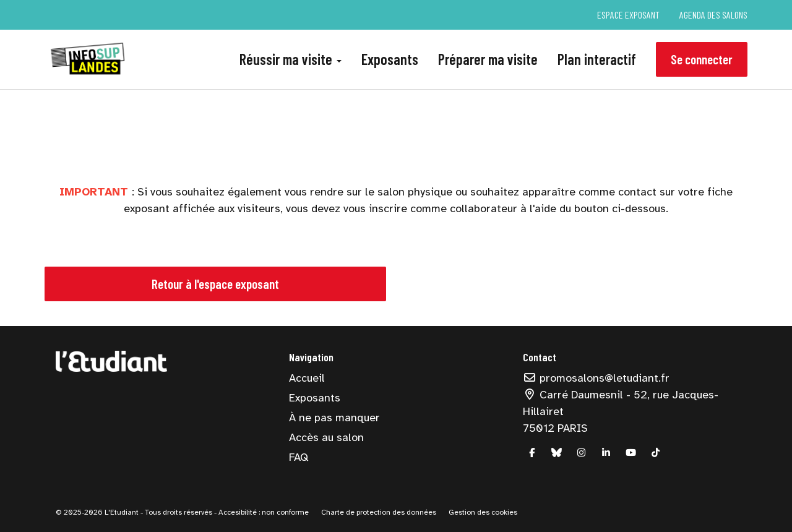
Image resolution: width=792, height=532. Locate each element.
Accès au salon (326, 437)
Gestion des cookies (483, 512)
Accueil (307, 378)
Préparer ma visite (488, 59)
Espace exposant (628, 15)
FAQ (299, 457)
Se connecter (702, 59)
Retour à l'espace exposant (215, 284)
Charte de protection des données (379, 512)
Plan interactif (597, 59)
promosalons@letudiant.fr (596, 378)
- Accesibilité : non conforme (261, 512)
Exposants (390, 59)
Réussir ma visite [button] (291, 59)
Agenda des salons (713, 15)
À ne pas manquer (334, 418)
